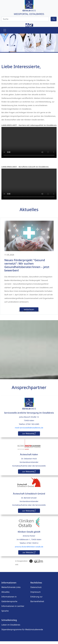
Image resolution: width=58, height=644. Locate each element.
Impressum (36, 595)
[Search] (25, 19)
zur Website (29, 555)
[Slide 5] (38, 314)
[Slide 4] (33, 314)
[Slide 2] (25, 314)
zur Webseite (29, 436)
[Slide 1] (21, 314)
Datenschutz (36, 590)
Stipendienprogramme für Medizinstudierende (22, 632)
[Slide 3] (29, 314)
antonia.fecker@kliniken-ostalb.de (29, 549)
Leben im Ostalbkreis (11, 627)
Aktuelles (5, 595)
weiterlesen (29, 312)
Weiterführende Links (11, 590)
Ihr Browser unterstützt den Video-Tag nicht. (29, 142)
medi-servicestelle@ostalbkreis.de (29, 430)
